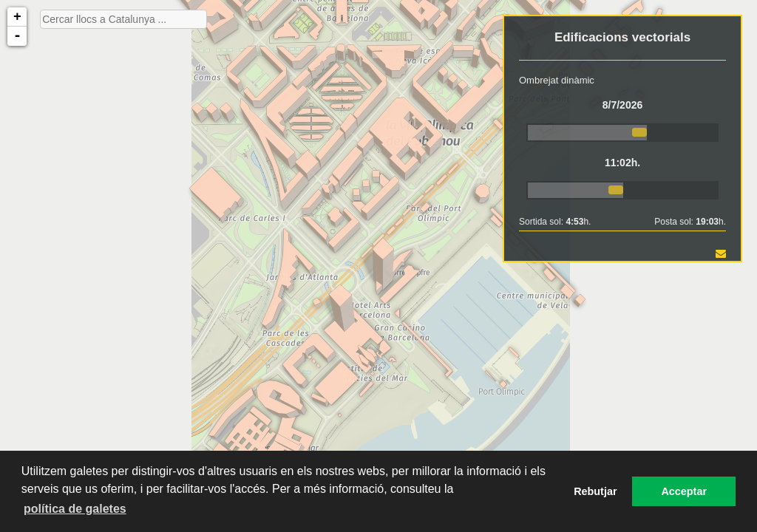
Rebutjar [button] (595, 491)
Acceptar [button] (684, 491)
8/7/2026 (623, 105)
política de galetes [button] (75, 509)
